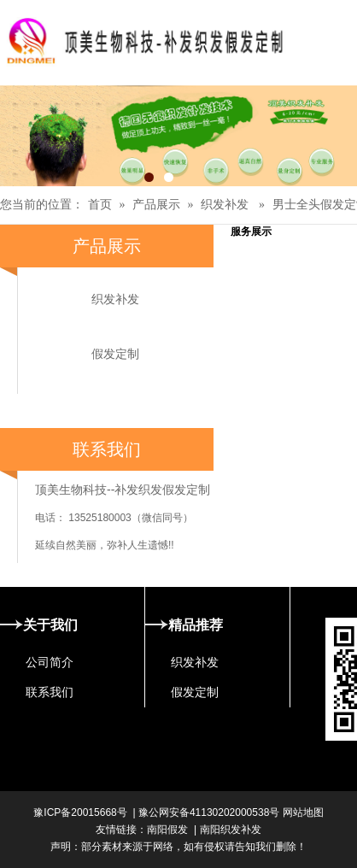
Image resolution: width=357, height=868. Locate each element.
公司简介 (50, 662)
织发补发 (225, 205)
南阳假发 (167, 830)
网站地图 (301, 812)
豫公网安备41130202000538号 (209, 812)
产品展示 (156, 205)
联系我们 (50, 692)
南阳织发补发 (231, 830)
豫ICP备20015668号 (80, 812)
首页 (100, 205)
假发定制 (115, 354)
